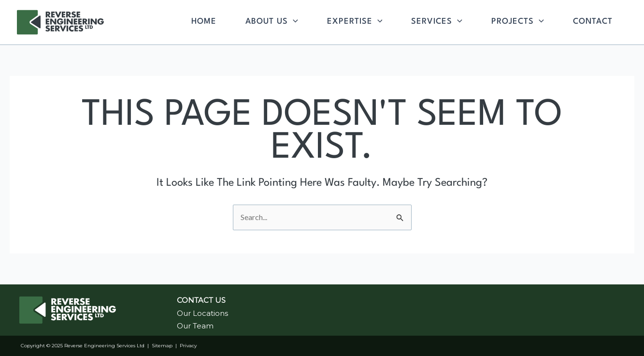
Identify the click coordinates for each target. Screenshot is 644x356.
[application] (293, 22)
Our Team (195, 326)
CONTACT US (201, 300)
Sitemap (162, 346)
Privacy (188, 346)
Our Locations (202, 313)
